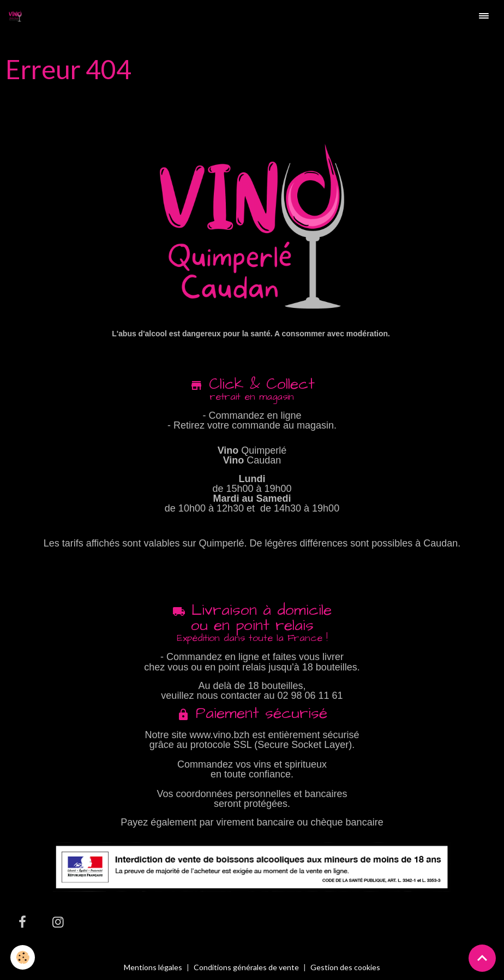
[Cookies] (23, 957)
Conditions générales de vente (246, 967)
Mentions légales (153, 967)
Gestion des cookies (345, 967)
